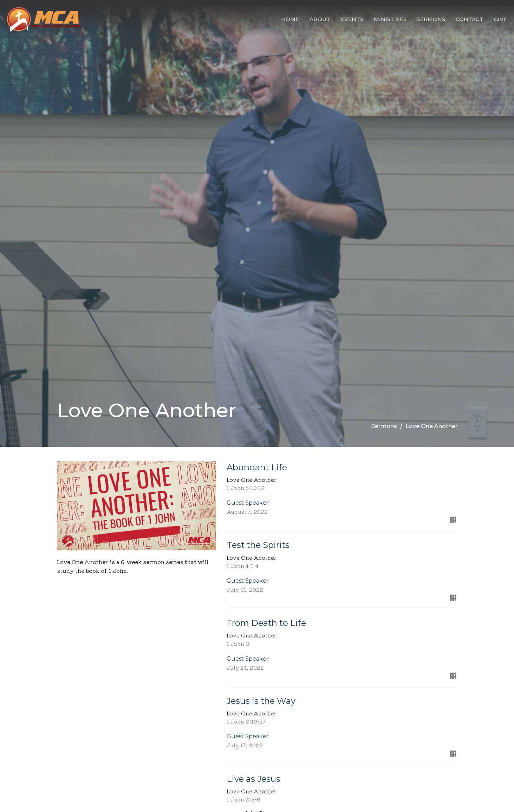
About (320, 19)
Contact (470, 19)
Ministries (390, 19)
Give (500, 19)
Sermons (431, 19)
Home (290, 19)
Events (352, 19)
